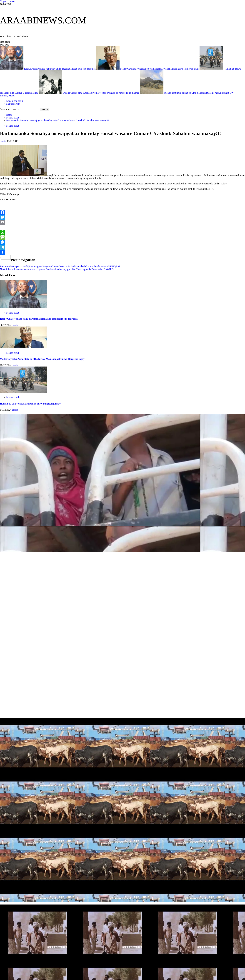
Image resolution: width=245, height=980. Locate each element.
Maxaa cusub (13, 126)
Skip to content (8, 1)
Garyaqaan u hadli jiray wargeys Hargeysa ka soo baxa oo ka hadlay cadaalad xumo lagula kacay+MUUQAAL (60, 266)
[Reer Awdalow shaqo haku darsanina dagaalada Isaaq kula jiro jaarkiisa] (23, 307)
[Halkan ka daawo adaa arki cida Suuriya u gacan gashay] (23, 392)
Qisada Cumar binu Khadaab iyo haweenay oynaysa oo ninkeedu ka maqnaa (89, 93)
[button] (7, 96)
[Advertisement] (94, 582)
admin (3, 141)
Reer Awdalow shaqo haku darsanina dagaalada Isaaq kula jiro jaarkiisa (48, 69)
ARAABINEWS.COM (43, 20)
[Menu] (7, 96)
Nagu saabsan (13, 104)
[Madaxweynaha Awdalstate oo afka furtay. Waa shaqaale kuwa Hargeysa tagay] (23, 348)
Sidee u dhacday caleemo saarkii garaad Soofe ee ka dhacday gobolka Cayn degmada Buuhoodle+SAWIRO (57, 269)
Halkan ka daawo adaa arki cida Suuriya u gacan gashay (30, 404)
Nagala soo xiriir (15, 101)
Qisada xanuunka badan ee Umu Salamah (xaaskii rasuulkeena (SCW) (187, 93)
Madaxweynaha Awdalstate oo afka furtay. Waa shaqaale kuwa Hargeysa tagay (148, 69)
